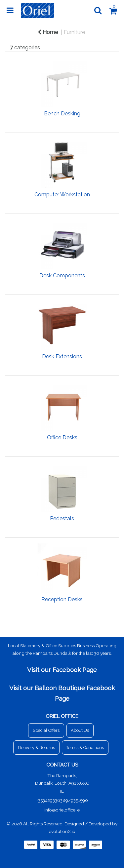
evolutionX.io (62, 831)
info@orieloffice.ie (62, 810)
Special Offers (46, 730)
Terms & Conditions (85, 748)
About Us (80, 730)
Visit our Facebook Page (62, 670)
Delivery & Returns (36, 748)
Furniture (74, 32)
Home (48, 32)
